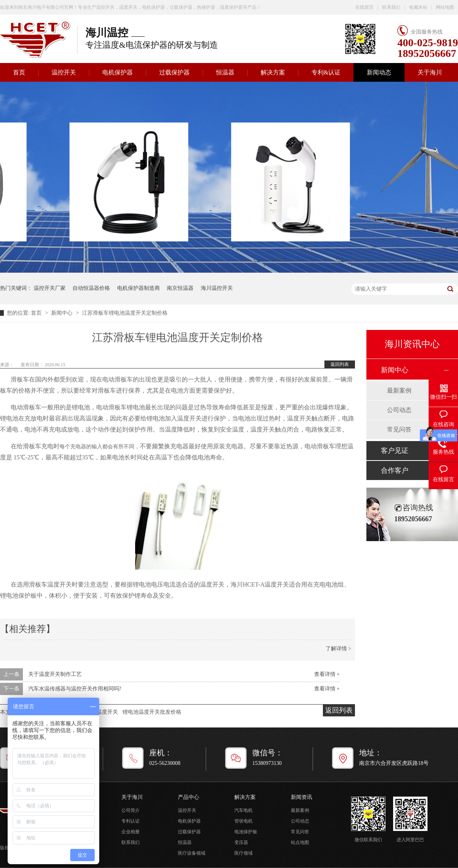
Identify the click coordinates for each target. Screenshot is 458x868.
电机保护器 (118, 72)
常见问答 (399, 429)
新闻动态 (379, 72)
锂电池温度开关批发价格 (152, 712)
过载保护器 (174, 72)
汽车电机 (244, 810)
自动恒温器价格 (91, 288)
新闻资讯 (302, 797)
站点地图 (300, 842)
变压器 (241, 842)
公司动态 (399, 410)
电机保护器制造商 (139, 288)
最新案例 (399, 390)
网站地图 (445, 7)
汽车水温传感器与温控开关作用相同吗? (75, 689)
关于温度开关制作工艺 (55, 674)
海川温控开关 (217, 288)
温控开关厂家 (50, 288)
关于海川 (430, 72)
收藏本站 (418, 7)
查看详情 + (327, 674)
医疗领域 (244, 853)
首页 (37, 313)
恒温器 (225, 72)
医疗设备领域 (192, 853)
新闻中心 (63, 313)
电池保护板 (246, 832)
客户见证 (395, 451)
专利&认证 (326, 72)
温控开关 (64, 72)
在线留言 (364, 7)
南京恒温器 (180, 288)
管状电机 (244, 821)
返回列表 (340, 364)
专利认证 (131, 821)
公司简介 (131, 810)
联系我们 (391, 7)
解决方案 (273, 72)
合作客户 (395, 470)
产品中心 (189, 797)
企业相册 (131, 832)
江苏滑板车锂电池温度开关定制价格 (125, 313)
